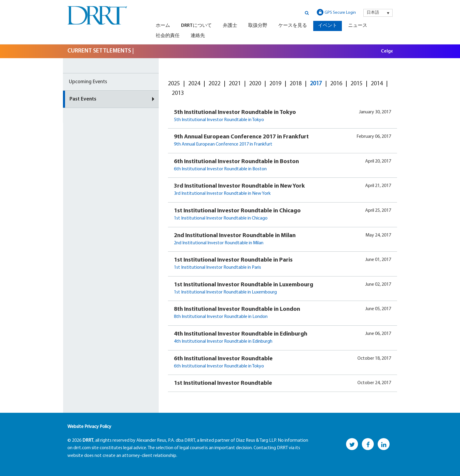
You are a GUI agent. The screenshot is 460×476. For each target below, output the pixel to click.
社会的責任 (168, 36)
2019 (275, 84)
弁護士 (230, 26)
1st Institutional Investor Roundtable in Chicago (237, 211)
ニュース (358, 26)
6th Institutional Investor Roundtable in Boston (236, 162)
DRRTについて (196, 26)
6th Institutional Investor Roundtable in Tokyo (219, 366)
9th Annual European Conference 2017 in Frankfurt (241, 137)
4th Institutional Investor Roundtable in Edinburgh (241, 334)
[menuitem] (378, 13)
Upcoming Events (88, 82)
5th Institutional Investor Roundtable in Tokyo (235, 112)
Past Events (83, 99)
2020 (255, 84)
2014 (377, 84)
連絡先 (198, 36)
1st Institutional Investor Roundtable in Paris (233, 260)
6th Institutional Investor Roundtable (223, 359)
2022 (214, 84)
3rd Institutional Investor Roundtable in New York (239, 186)
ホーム (163, 26)
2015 (356, 84)
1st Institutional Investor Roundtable (223, 383)
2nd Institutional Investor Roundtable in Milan (235, 236)
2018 (296, 84)
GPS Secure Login (336, 12)
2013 (178, 93)
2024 (194, 84)
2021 (235, 84)
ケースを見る (293, 26)
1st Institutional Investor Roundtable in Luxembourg (244, 285)
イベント (328, 26)
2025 (174, 84)
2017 (316, 84)
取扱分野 (258, 26)
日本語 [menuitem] (373, 13)
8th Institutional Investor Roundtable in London (237, 309)
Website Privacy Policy (89, 427)
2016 (336, 84)
